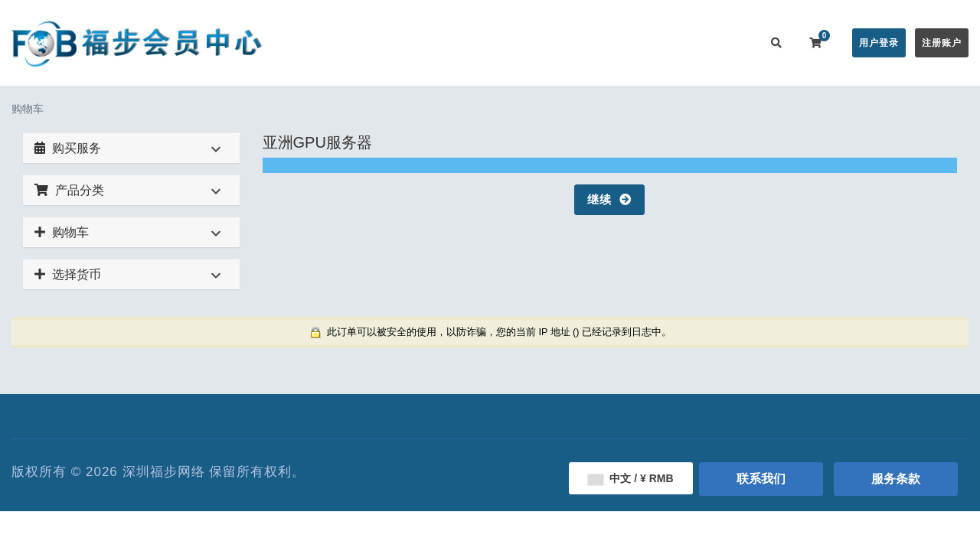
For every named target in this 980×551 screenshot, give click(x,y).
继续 (609, 199)
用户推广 (665, 42)
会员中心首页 (335, 42)
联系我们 (726, 42)
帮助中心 (542, 42)
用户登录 (879, 43)
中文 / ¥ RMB (630, 478)
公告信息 (481, 42)
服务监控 (603, 42)
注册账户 (942, 43)
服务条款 (896, 479)
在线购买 (409, 42)
